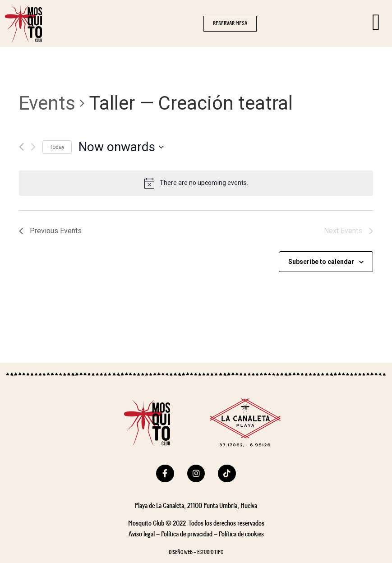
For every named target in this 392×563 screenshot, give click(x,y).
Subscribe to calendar (321, 262)
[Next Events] (33, 147)
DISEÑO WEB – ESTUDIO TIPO (196, 552)
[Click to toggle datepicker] (121, 147)
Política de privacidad (187, 534)
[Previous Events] (21, 147)
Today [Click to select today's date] (57, 147)
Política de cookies (241, 534)
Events (47, 103)
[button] (230, 24)
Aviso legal (142, 534)
